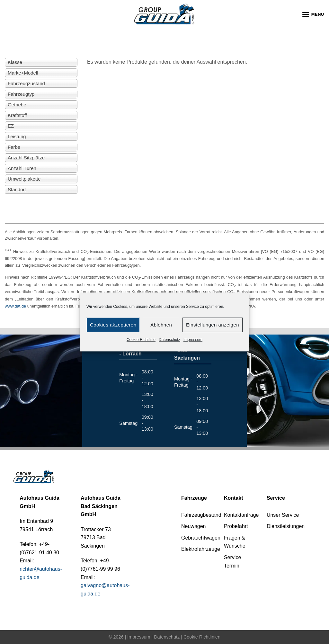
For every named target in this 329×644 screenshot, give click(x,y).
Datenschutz (169, 340)
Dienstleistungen (286, 526)
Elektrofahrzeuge (201, 549)
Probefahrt (236, 526)
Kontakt (234, 498)
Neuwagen (194, 526)
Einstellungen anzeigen (213, 325)
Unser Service (283, 515)
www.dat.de (15, 306)
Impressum (193, 340)
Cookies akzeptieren (113, 325)
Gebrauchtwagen (201, 538)
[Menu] (313, 14)
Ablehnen (161, 325)
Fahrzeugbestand (201, 515)
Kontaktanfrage (241, 515)
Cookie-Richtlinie (141, 340)
